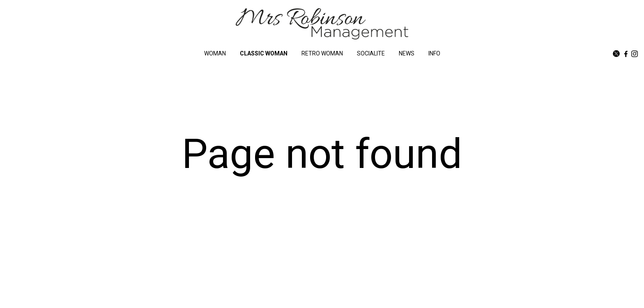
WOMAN (215, 53)
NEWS (407, 53)
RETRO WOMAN (322, 53)
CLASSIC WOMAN (264, 53)
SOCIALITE (371, 53)
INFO (434, 53)
